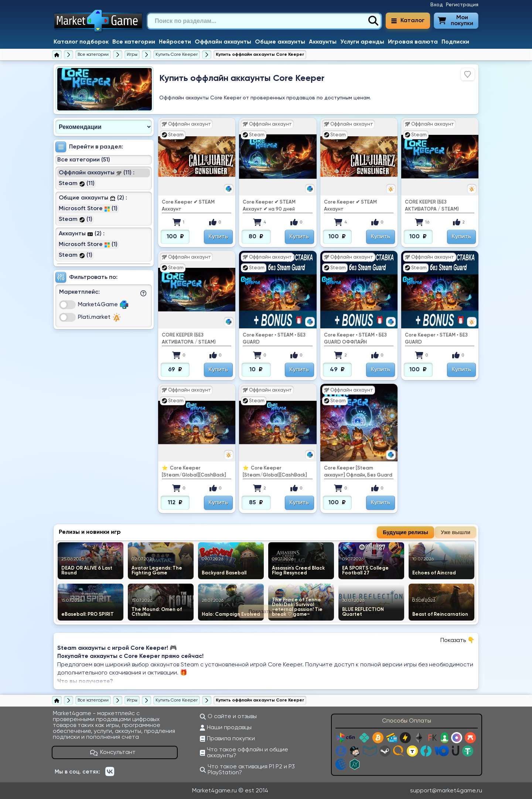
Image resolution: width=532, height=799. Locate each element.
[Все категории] (93, 55)
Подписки (455, 42)
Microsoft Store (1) (88, 209)
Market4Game (103, 305)
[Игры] (132, 55)
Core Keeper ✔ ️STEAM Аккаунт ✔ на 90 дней (269, 206)
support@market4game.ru (446, 791)
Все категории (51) (84, 160)
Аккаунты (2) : (82, 234)
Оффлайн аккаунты (223, 42)
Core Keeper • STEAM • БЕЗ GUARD (274, 339)
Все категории (134, 42)
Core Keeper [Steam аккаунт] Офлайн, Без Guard (358, 472)
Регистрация (462, 5)
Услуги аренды (362, 42)
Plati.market (100, 317)
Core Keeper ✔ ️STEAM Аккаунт (188, 206)
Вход (437, 5)
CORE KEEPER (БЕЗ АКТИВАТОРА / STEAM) (432, 206)
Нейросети (175, 42)
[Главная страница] (57, 55)
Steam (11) (77, 184)
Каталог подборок (81, 42)
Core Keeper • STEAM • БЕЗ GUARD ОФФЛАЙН (355, 339)
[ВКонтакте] (110, 772)
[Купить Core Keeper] (177, 55)
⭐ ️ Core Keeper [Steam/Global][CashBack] (194, 472)
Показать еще (266, 611)
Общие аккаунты (280, 42)
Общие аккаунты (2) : (93, 198)
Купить (218, 237)
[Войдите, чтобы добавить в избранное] (468, 74)
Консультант (113, 752)
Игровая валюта (413, 42)
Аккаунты (323, 42)
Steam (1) (76, 219)
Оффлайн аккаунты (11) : (97, 173)
